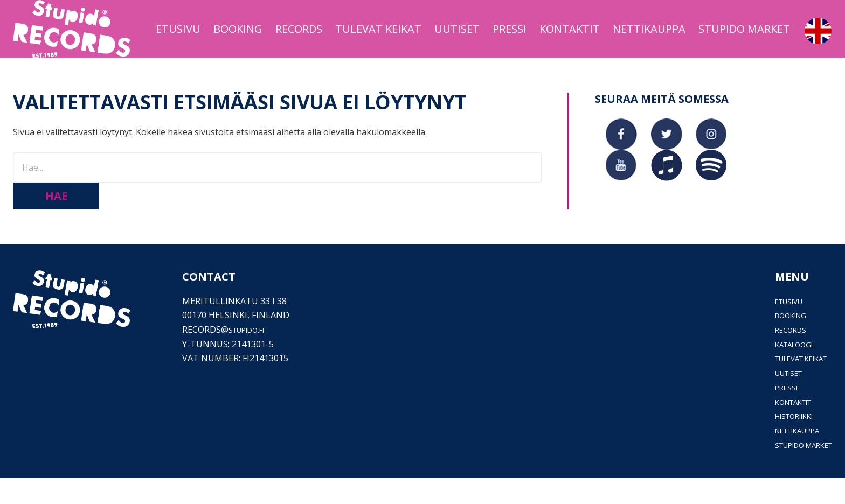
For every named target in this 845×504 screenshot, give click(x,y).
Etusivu (775, 327)
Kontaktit (782, 428)
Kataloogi (781, 370)
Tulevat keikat (792, 384)
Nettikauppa (787, 457)
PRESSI (771, 414)
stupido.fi (252, 356)
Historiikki (782, 442)
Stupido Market (794, 471)
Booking (777, 341)
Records (776, 356)
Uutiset (775, 399)
